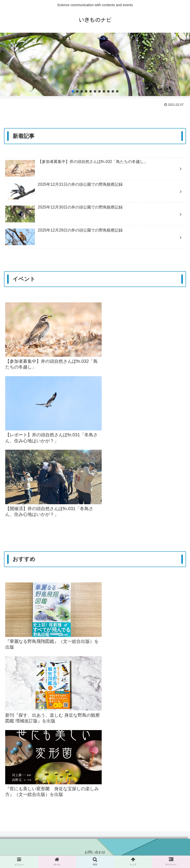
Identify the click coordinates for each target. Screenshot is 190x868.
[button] (8, 64)
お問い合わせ (95, 852)
